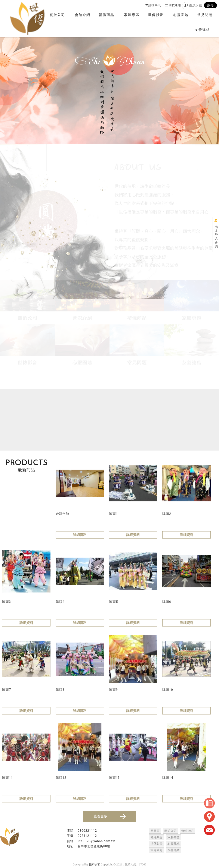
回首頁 (155, 831)
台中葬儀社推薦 (156, 856)
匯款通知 (173, 5)
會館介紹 (83, 15)
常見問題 (205, 15)
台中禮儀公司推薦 (111, 856)
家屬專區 (132, 15)
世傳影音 (156, 15)
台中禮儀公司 (87, 856)
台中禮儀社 (42, 856)
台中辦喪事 (177, 856)
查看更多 (110, 816)
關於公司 (57, 15)
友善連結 (202, 30)
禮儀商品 (107, 15)
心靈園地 (181, 15)
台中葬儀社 (134, 856)
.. (124, 864)
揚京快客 (95, 864)
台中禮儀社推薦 (64, 856)
